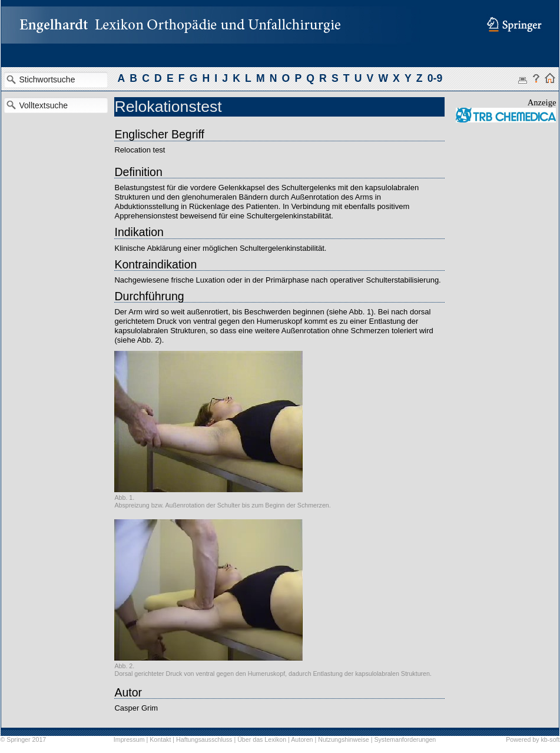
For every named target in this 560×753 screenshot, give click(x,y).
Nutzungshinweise (343, 739)
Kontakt (160, 739)
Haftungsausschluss (204, 739)
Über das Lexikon (262, 739)
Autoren (302, 739)
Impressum (129, 739)
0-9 (435, 78)
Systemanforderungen (405, 739)
